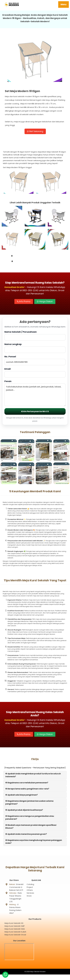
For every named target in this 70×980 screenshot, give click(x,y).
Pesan (35, 393)
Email (35, 373)
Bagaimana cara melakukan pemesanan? (27, 783)
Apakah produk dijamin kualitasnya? (24, 810)
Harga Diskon (45, 302)
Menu (64, 4)
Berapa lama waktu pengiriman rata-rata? (27, 789)
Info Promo (24, 302)
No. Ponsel (35, 360)
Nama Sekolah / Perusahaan (35, 336)
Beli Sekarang (35, 131)
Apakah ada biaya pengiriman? (22, 795)
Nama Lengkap (35, 348)
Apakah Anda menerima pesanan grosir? (26, 834)
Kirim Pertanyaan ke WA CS (35, 412)
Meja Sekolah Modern (38, 977)
